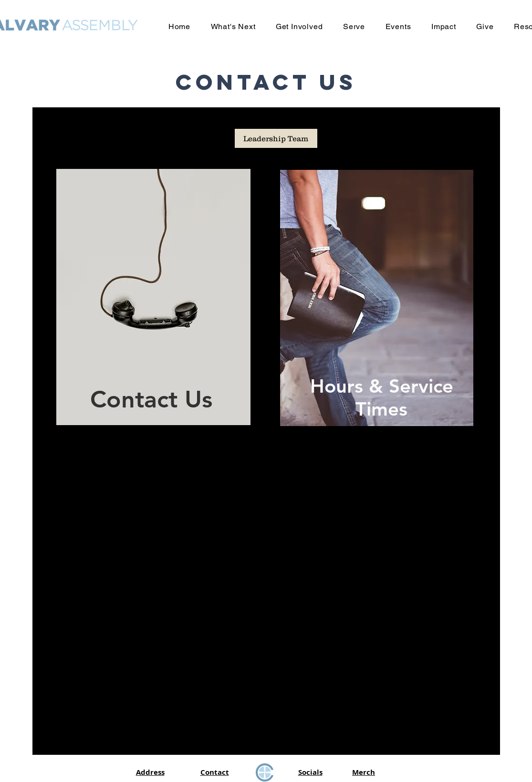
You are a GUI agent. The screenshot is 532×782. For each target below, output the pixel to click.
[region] (151, 297)
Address (150, 772)
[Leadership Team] (276, 138)
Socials (310, 772)
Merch (364, 772)
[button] (233, 26)
